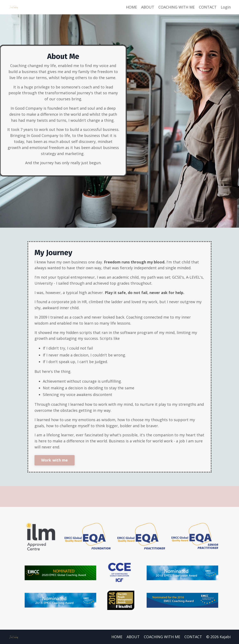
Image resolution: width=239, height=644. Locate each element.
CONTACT (208, 7)
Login (226, 7)
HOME (131, 7)
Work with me (55, 460)
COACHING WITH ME (177, 7)
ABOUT (148, 7)
